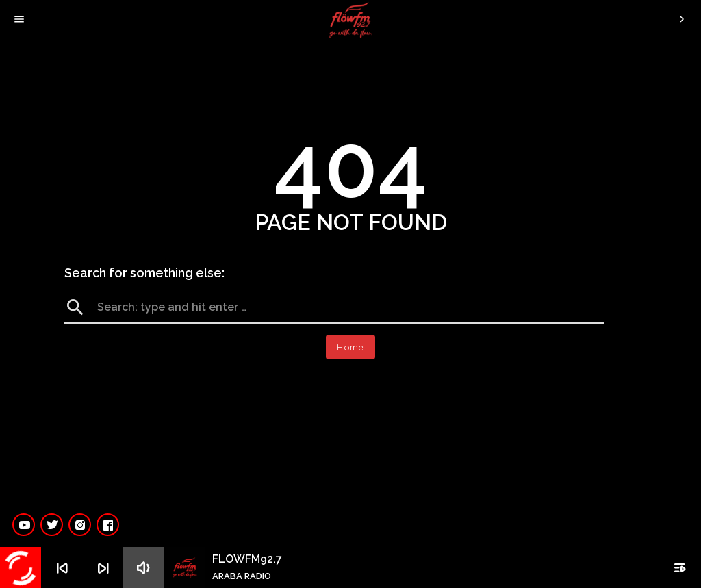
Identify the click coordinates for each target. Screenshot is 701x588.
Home (350, 347)
